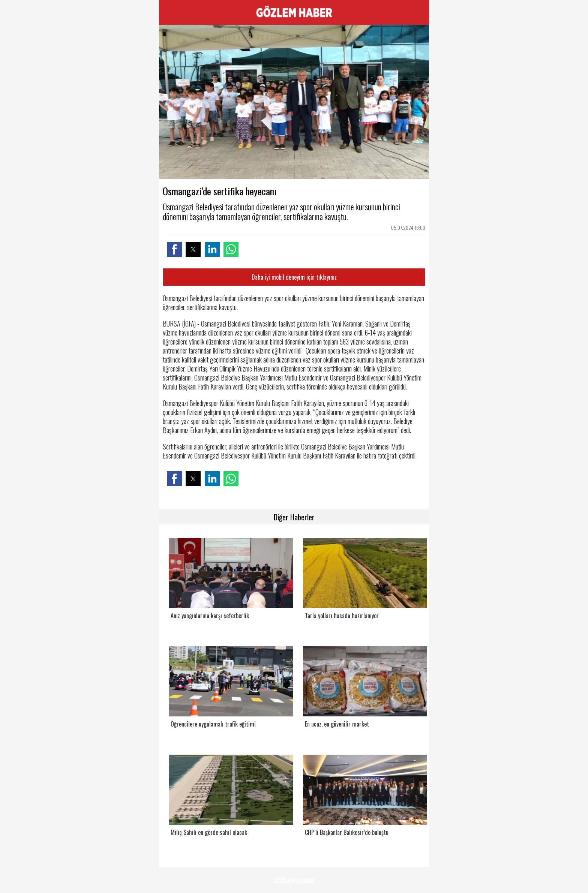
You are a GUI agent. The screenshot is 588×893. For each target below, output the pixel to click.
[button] (174, 249)
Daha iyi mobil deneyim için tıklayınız (294, 277)
